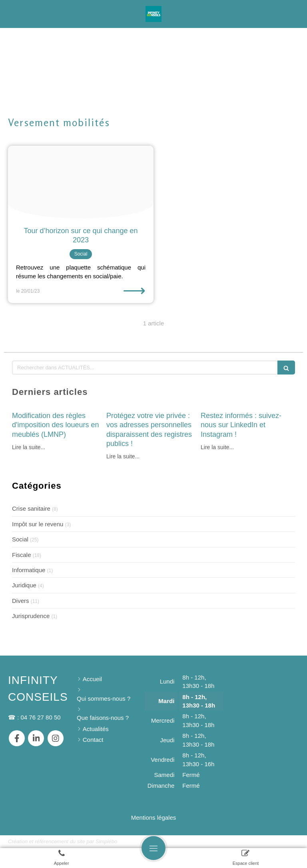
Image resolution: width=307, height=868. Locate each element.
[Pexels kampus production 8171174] (81, 182)
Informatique (29, 570)
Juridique (24, 585)
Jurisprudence (31, 616)
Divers (21, 601)
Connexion (285, 841)
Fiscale (22, 555)
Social (20, 539)
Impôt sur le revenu (38, 524)
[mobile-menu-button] (153, 848)
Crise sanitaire (31, 508)
